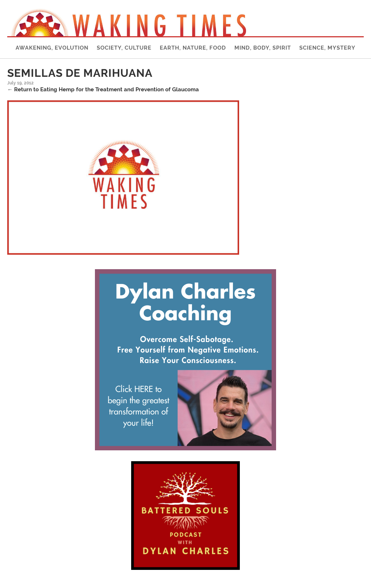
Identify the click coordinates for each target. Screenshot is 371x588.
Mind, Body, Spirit (263, 48)
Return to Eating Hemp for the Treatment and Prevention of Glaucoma (103, 89)
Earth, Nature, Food (193, 48)
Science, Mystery (327, 48)
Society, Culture (124, 48)
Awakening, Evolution (52, 48)
